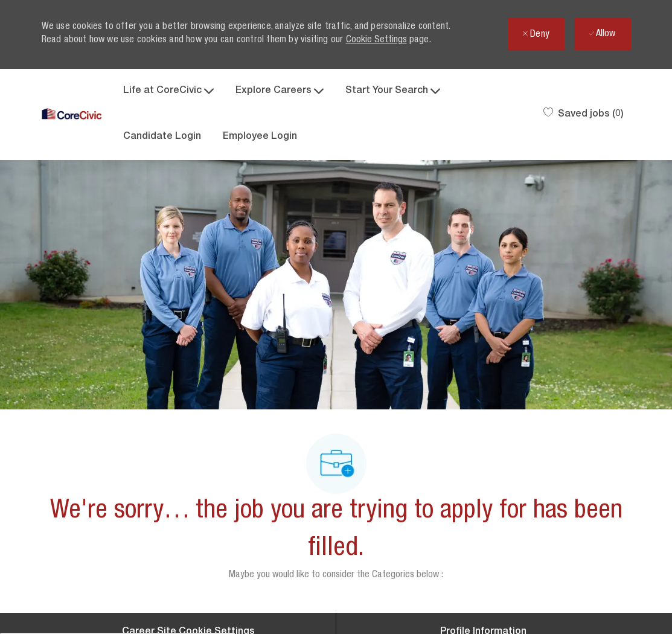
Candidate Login (162, 137)
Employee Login (260, 137)
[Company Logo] (72, 114)
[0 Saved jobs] (584, 115)
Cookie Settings (376, 40)
